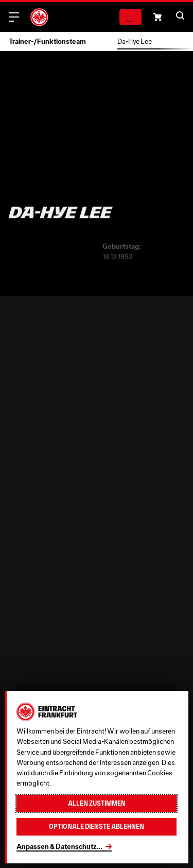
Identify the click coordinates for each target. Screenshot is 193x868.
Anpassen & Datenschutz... (59, 846)
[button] (157, 17)
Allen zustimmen (97, 803)
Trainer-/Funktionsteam (47, 41)
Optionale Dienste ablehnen (97, 827)
